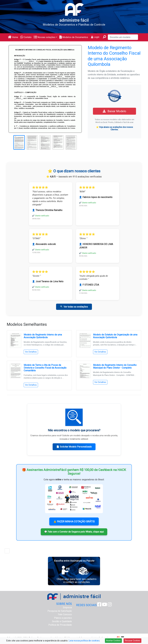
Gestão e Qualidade (62, 621)
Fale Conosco (65, 614)
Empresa (67, 607)
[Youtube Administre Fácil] (104, 605)
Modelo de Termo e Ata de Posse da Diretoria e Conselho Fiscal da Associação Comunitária (45, 368)
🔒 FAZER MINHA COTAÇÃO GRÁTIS (74, 521)
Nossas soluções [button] (45, 37)
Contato (26, 37)
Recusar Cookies (132, 641)
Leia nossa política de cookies (84, 641)
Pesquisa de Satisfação (60, 611)
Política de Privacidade (60, 625)
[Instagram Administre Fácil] (110, 605)
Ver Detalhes (31, 352)
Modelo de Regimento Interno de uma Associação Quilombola (43, 336)
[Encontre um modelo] (123, 37)
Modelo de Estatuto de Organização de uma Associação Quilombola (115, 336)
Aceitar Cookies (113, 641)
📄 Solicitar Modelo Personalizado (74, 447)
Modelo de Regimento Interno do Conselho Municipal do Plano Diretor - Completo (115, 366)
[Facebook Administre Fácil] (99, 605)
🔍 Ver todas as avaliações (74, 307)
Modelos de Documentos (74, 37)
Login (95, 37)
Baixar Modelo (114, 111)
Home (13, 37)
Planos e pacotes (63, 618)
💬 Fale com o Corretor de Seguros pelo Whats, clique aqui (74, 532)
